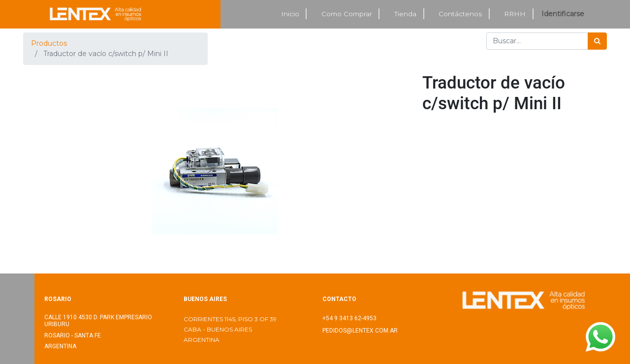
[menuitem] (290, 14)
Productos (49, 43)
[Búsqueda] (597, 41)
